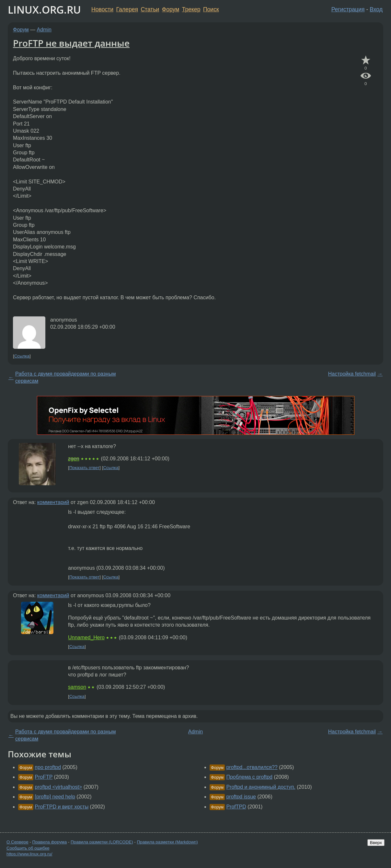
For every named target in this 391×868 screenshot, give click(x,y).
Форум (171, 9)
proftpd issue (241, 797)
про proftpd (48, 767)
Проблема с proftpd (249, 777)
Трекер (191, 9)
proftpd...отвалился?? (252, 767)
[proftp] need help (55, 797)
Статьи (150, 9)
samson (77, 687)
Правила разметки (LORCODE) (102, 842)
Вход (376, 9)
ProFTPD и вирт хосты (62, 807)
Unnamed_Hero (86, 637)
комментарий (53, 502)
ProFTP (44, 777)
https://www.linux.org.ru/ (29, 854)
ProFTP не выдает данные (71, 43)
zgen (74, 459)
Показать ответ (85, 468)
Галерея (127, 9)
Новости (102, 9)
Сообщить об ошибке (28, 848)
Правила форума (50, 842)
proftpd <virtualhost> (58, 787)
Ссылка (22, 356)
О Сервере (17, 842)
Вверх (376, 843)
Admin (44, 30)
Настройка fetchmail (352, 374)
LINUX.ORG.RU (44, 10)
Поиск (211, 9)
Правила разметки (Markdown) (167, 842)
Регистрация (348, 9)
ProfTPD (236, 807)
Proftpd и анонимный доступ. (261, 787)
